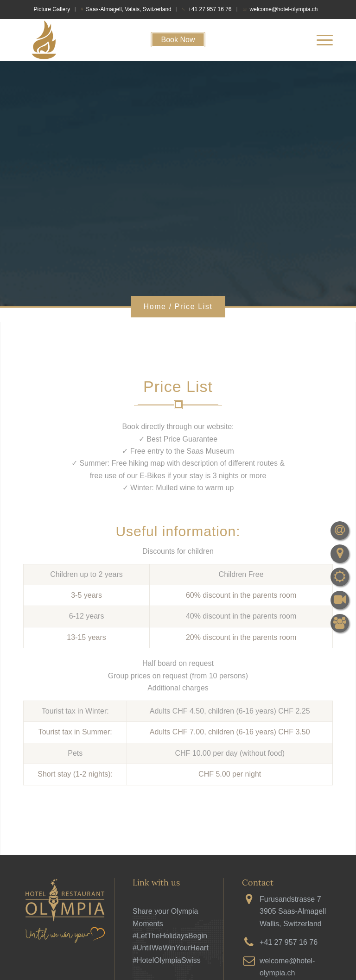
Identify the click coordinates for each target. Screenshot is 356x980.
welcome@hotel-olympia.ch (284, 9)
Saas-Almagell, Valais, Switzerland (129, 9)
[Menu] (320, 40)
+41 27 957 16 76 (210, 9)
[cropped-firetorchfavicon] (44, 40)
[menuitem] (55, 9)
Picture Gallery (52, 9)
